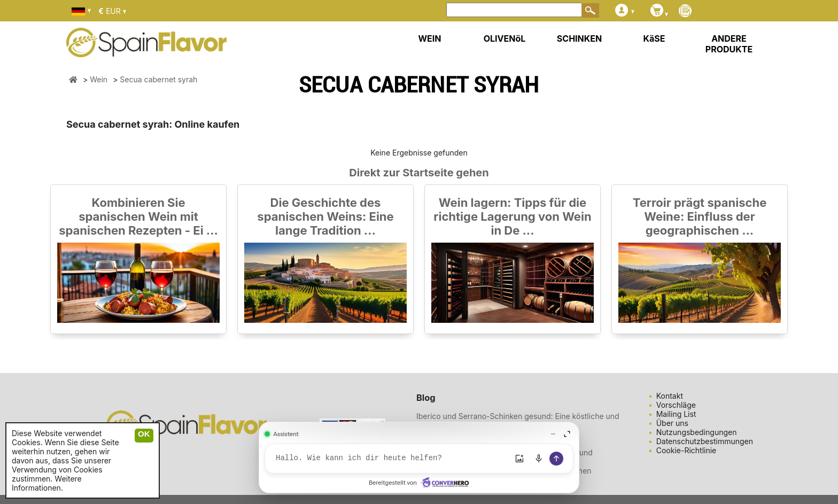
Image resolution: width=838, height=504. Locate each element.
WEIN (429, 38)
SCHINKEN (579, 38)
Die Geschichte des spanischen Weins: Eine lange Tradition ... (325, 216)
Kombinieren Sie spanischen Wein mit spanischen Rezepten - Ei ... (138, 216)
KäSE (654, 38)
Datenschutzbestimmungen (705, 441)
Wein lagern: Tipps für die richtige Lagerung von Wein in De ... (512, 216)
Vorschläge (676, 405)
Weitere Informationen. (47, 483)
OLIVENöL (505, 38)
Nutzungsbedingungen (697, 432)
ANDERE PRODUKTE (729, 44)
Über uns (672, 423)
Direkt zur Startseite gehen (419, 173)
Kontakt (670, 396)
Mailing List (676, 414)
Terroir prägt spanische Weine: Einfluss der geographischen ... (700, 216)
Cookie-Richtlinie (686, 450)
